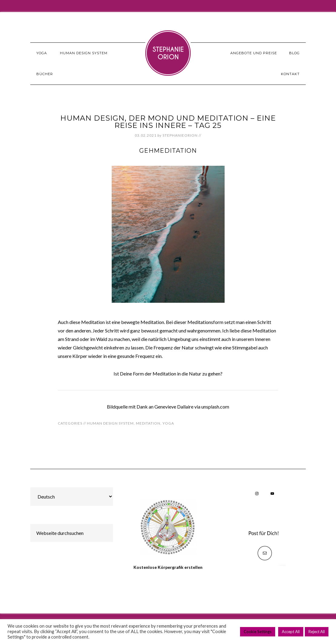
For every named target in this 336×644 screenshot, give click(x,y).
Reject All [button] (317, 632)
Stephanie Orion (168, 53)
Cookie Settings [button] (258, 632)
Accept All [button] (291, 632)
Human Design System (110, 423)
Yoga (168, 423)
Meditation (148, 423)
